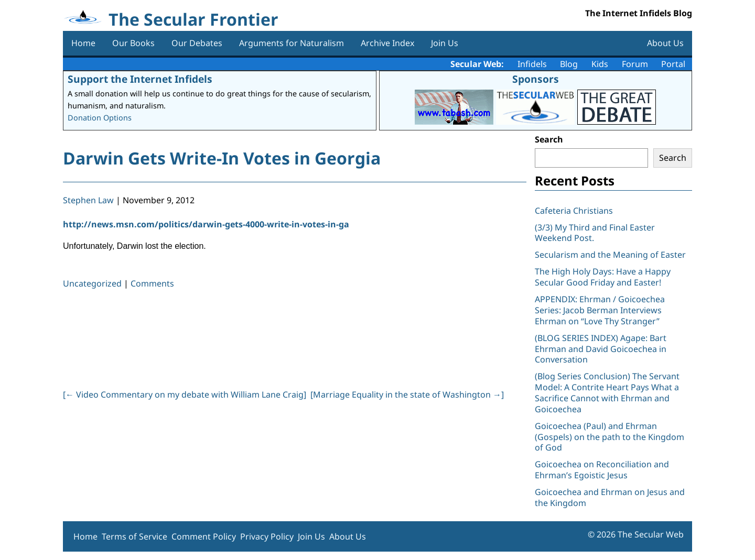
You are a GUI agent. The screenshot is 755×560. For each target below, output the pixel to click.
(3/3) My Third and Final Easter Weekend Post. (595, 233)
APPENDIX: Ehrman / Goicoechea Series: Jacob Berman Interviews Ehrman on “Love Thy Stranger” (600, 310)
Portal (673, 64)
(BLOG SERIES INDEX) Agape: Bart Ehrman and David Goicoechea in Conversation (601, 349)
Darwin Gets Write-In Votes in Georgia (222, 158)
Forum (635, 64)
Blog (569, 64)
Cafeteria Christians (574, 211)
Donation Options (100, 118)
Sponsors (536, 79)
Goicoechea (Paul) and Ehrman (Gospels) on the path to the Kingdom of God (610, 437)
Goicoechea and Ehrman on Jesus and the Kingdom (610, 497)
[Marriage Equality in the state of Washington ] (407, 394)
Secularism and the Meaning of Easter (610, 255)
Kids (600, 64)
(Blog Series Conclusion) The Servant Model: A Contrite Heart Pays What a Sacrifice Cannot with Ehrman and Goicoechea (607, 392)
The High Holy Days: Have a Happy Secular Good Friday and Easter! (603, 277)
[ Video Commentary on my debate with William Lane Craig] (185, 394)
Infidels (532, 64)
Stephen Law (88, 200)
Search (549, 139)
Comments (152, 283)
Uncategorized (92, 283)
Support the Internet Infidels (140, 79)
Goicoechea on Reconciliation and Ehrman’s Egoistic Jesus (602, 470)
